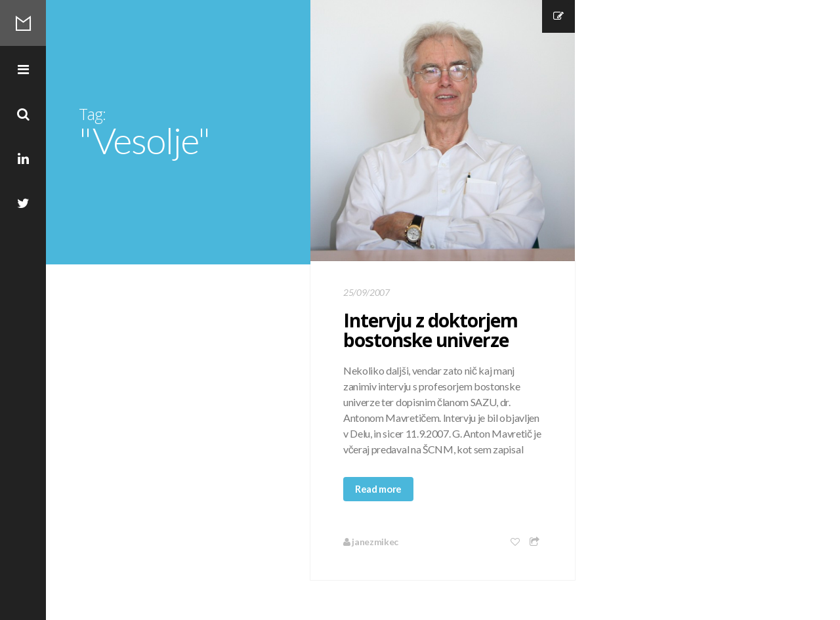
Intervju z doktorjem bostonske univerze (430, 330)
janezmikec (371, 542)
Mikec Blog (23, 23)
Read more (378, 489)
